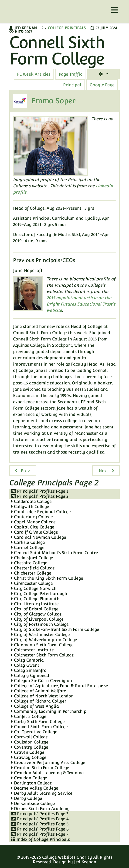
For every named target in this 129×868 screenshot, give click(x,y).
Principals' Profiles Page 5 (40, 824)
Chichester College (31, 573)
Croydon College (29, 778)
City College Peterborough (39, 594)
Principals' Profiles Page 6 (40, 829)
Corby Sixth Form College (38, 722)
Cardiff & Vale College (35, 532)
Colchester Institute (32, 650)
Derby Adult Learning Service (42, 793)
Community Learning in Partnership (49, 711)
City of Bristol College (35, 609)
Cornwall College (29, 737)
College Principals (67, 28)
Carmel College (28, 547)
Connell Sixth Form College (39, 727)
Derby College (27, 798)
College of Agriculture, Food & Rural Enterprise (60, 686)
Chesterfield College (33, 568)
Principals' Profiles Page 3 (40, 814)
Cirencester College (32, 583)
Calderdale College (31, 501)
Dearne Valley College (35, 788)
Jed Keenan (85, 862)
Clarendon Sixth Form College (42, 645)
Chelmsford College (32, 558)
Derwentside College (33, 803)
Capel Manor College (33, 522)
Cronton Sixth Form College (40, 768)
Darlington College (32, 783)
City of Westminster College (41, 634)
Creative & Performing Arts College (48, 762)
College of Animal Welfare (39, 691)
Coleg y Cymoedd (30, 675)
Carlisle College (28, 542)
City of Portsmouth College (40, 624)
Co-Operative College (34, 732)
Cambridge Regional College (41, 512)
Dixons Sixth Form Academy (40, 809)
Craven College (28, 752)
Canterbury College (32, 517)
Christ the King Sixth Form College (47, 578)
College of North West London (42, 696)
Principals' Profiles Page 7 (40, 834)
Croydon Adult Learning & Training (48, 773)
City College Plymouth (35, 599)
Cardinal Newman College (39, 537)
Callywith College (30, 506)
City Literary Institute (35, 604)
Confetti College (29, 716)
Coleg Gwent (25, 665)
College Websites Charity (67, 857)
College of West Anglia (35, 706)
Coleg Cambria (27, 660)
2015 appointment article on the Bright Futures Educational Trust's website (81, 304)
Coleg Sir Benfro (29, 670)
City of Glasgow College (36, 614)
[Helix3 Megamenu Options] (115, 10)
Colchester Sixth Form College (42, 655)
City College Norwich (34, 588)
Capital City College (33, 527)
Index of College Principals (41, 839)
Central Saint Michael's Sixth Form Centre (55, 553)
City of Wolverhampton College (44, 640)
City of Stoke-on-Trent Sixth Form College (55, 629)
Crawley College (29, 757)
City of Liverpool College (37, 619)
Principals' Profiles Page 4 (40, 819)
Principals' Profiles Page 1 (40, 491)
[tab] (70, 74)
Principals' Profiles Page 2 (40, 496)
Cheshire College (29, 563)
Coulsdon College (30, 742)
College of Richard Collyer (39, 701)
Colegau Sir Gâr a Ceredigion (42, 681)
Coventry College (30, 747)
